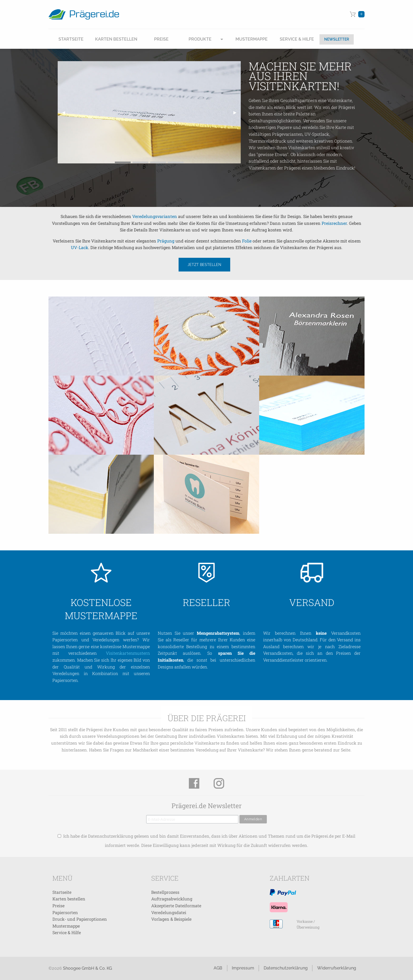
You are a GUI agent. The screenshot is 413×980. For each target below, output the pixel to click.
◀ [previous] (66, 114)
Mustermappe (252, 39)
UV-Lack (80, 247)
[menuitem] (71, 39)
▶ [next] (237, 114)
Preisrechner (334, 223)
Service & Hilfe (297, 39)
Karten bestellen (69, 899)
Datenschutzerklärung (286, 968)
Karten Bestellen (116, 39)
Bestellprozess (165, 892)
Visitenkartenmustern (128, 653)
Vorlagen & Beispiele (171, 919)
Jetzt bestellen (204, 265)
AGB (218, 968)
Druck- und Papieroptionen (80, 919)
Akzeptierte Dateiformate (176, 906)
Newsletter (337, 39)
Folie (247, 241)
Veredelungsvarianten (155, 216)
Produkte (200, 39)
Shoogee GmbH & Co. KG (87, 968)
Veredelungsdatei (169, 912)
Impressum (243, 968)
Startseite (71, 39)
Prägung (166, 241)
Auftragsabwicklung (172, 899)
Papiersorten (65, 912)
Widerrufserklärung (337, 968)
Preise (161, 39)
